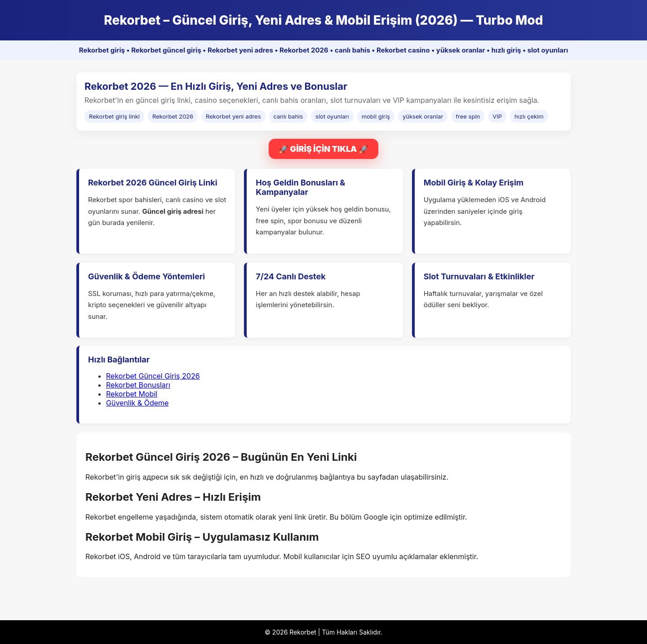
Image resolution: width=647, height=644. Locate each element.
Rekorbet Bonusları (138, 385)
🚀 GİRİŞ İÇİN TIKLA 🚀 (323, 149)
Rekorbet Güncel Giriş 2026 (153, 376)
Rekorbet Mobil (132, 394)
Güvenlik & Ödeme (137, 403)
